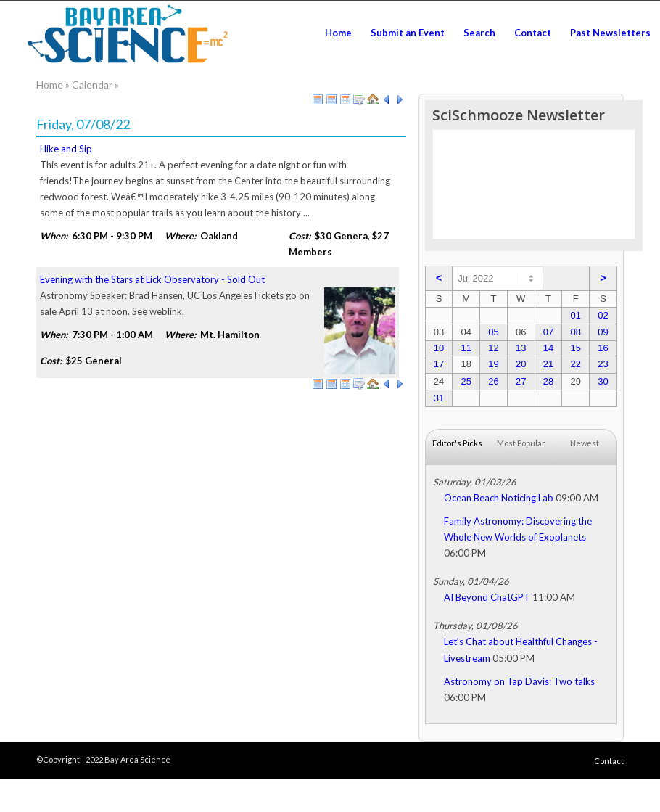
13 (521, 348)
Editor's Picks (457, 443)
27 (521, 381)
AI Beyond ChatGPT (487, 597)
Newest (585, 443)
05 (493, 332)
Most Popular (521, 443)
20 (521, 364)
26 (493, 381)
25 (466, 381)
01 (575, 315)
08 (575, 332)
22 (575, 364)
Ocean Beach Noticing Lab (499, 498)
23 (603, 364)
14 (548, 348)
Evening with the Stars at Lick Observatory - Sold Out (152, 279)
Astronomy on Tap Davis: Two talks (519, 681)
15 (575, 348)
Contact (609, 761)
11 (466, 348)
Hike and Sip (66, 149)
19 (493, 364)
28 (548, 381)
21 (548, 364)
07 (548, 332)
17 (439, 364)
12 (493, 348)
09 (603, 332)
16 (603, 348)
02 (603, 315)
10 (439, 348)
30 (603, 381)
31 (439, 398)
